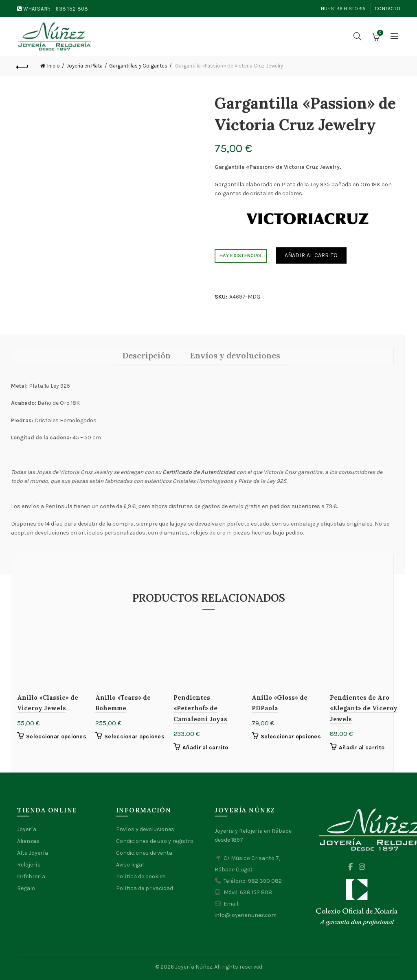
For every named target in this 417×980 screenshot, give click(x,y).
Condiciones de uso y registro (155, 841)
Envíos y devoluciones (145, 829)
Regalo (26, 888)
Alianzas (28, 841)
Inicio (54, 66)
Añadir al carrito (311, 255)
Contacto (387, 9)
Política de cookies (141, 876)
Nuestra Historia (343, 9)
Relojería (29, 865)
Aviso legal (130, 865)
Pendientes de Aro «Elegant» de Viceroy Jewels (364, 708)
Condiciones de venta (144, 853)
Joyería (27, 829)
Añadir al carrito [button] (205, 748)
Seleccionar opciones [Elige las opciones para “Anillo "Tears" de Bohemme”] (134, 737)
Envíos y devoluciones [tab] (235, 355)
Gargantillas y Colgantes (138, 66)
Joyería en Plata (84, 66)
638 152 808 (72, 9)
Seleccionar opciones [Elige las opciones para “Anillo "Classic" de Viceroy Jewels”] (56, 737)
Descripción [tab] (146, 355)
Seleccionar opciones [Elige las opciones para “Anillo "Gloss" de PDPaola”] (291, 737)
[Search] (358, 36)
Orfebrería (31, 876)
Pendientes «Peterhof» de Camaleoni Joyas (200, 708)
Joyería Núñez (194, 967)
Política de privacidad (145, 888)
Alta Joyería (33, 853)
